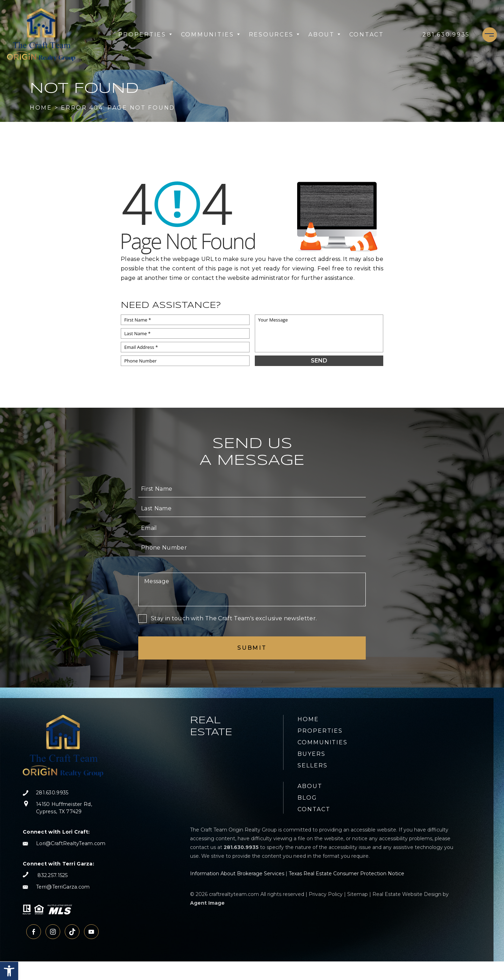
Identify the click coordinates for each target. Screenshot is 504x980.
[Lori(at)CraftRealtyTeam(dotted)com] (64, 844)
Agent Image (207, 903)
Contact (367, 34)
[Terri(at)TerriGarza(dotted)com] (64, 887)
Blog (307, 798)
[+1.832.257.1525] (45, 875)
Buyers (311, 754)
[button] (9, 971)
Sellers (312, 765)
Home (308, 719)
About (325, 34)
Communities (211, 34)
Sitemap (358, 894)
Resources (274, 34)
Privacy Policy (326, 894)
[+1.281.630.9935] (446, 35)
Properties (145, 34)
